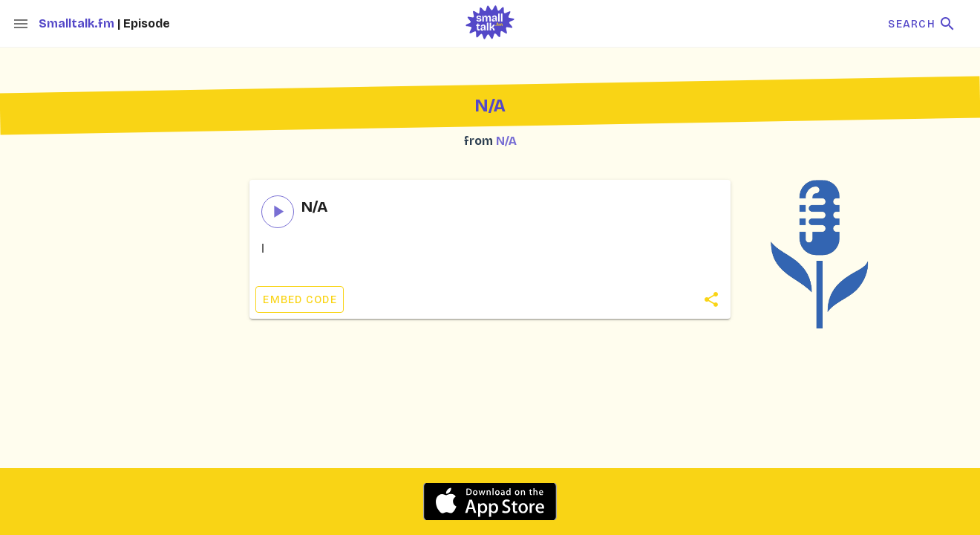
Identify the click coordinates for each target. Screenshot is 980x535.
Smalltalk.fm (78, 23)
